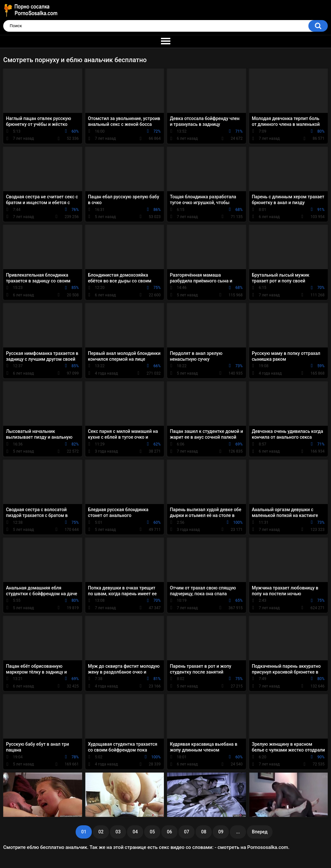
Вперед (260, 832)
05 (152, 832)
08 (204, 832)
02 (101, 832)
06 (169, 832)
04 (135, 832)
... (238, 832)
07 (187, 832)
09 (221, 832)
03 (118, 832)
